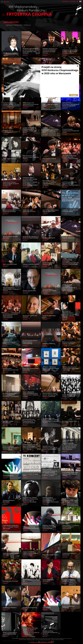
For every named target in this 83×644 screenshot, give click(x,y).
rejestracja (65, 1)
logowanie (73, 1)
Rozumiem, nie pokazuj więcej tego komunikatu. (42, 642)
